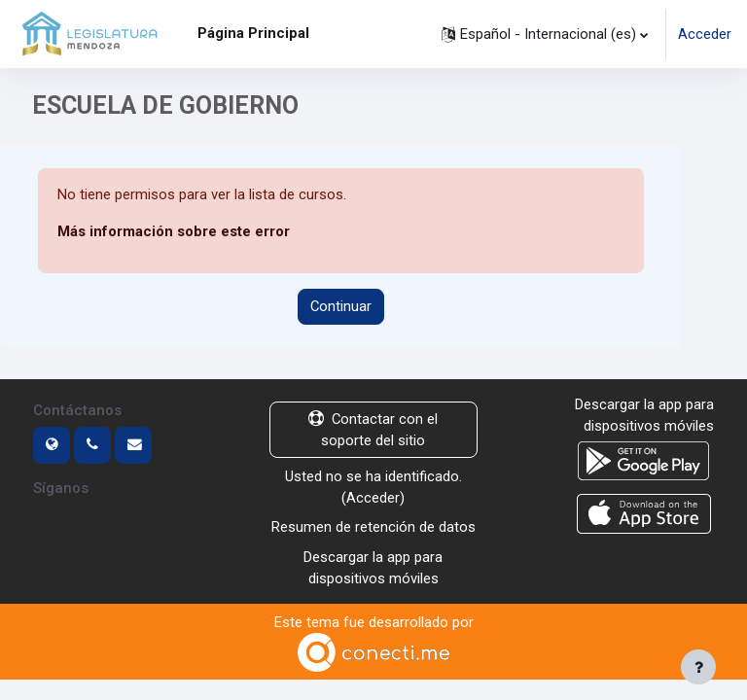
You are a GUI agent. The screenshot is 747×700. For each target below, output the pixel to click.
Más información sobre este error (174, 231)
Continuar (341, 306)
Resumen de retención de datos (373, 527)
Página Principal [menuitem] (253, 33)
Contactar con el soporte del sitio (373, 430)
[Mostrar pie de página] (698, 667)
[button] (545, 34)
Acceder (705, 34)
